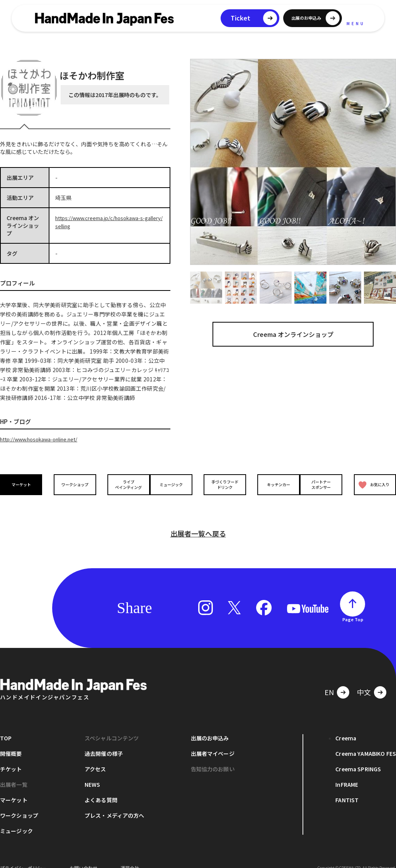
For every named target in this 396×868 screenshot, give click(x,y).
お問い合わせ (83, 856)
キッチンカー (273, 484)
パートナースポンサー (323, 484)
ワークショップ (73, 484)
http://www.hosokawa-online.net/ (44, 439)
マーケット (23, 484)
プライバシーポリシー (23, 856)
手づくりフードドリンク (223, 484)
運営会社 (130, 856)
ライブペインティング (123, 484)
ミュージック (173, 484)
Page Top (353, 608)
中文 (364, 680)
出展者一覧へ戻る (198, 522)
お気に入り (372, 484)
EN (329, 680)
